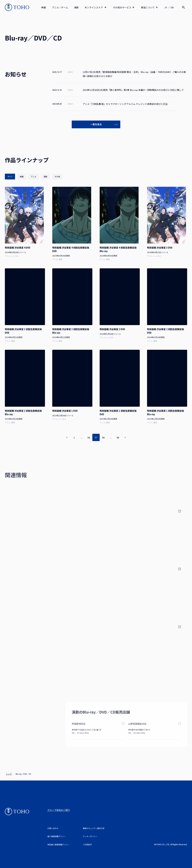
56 (89, 438)
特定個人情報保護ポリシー (58, 844)
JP (166, 7)
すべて (10, 176)
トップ (9, 774)
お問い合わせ (53, 828)
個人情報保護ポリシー (57, 836)
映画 (44, 7)
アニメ (34, 176)
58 (103, 438)
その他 (57, 176)
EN (172, 7)
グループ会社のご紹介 (59, 810)
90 (118, 438)
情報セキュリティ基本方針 (94, 828)
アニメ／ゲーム (60, 7)
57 (96, 438)
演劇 (76, 7)
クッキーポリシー (90, 836)
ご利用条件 (87, 844)
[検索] (183, 7)
